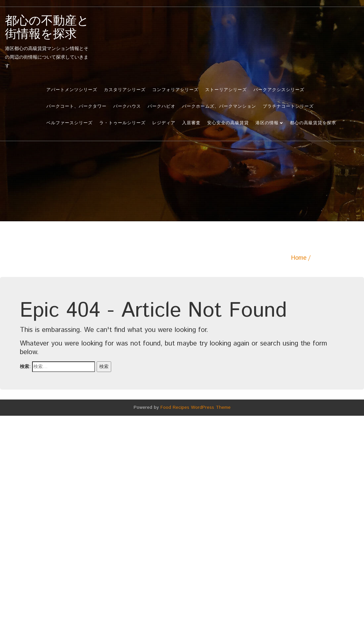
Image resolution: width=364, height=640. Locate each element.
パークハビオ (161, 107)
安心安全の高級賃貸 (228, 123)
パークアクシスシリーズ (279, 90)
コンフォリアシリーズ (175, 90)
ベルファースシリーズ (69, 123)
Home (299, 258)
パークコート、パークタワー (76, 107)
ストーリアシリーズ (226, 90)
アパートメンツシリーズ (72, 90)
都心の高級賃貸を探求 (313, 123)
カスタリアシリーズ (125, 90)
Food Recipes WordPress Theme (196, 407)
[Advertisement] (182, 197)
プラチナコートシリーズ (288, 107)
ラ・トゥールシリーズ (122, 123)
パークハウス (127, 107)
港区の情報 (267, 123)
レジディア (164, 123)
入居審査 (191, 123)
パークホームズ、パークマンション (219, 107)
